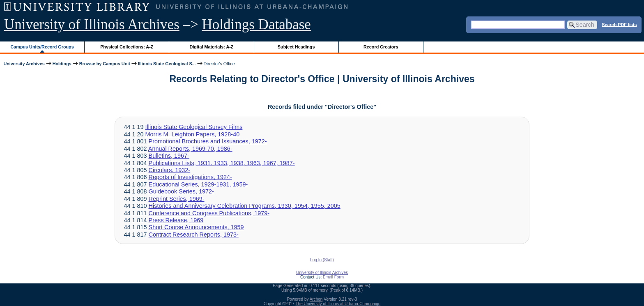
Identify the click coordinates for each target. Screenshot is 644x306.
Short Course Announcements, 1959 (196, 227)
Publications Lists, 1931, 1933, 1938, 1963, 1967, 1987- (222, 163)
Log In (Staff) (322, 260)
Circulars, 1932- (170, 170)
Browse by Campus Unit (105, 64)
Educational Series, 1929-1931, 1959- (198, 184)
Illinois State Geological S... (167, 64)
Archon (316, 299)
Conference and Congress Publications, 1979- (209, 213)
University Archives (24, 64)
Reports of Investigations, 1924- (190, 177)
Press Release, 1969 (176, 220)
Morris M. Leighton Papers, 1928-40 (193, 134)
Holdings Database (256, 24)
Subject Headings (296, 47)
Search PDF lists (619, 24)
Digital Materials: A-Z (211, 47)
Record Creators (381, 47)
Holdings (62, 64)
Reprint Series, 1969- (177, 199)
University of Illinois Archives (92, 24)
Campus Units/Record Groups (42, 47)
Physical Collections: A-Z (127, 47)
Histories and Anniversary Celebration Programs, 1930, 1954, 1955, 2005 (245, 206)
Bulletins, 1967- (169, 156)
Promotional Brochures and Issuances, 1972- (208, 141)
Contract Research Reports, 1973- (194, 235)
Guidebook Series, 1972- (181, 191)
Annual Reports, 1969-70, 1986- (190, 149)
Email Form (333, 277)
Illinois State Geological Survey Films (194, 127)
